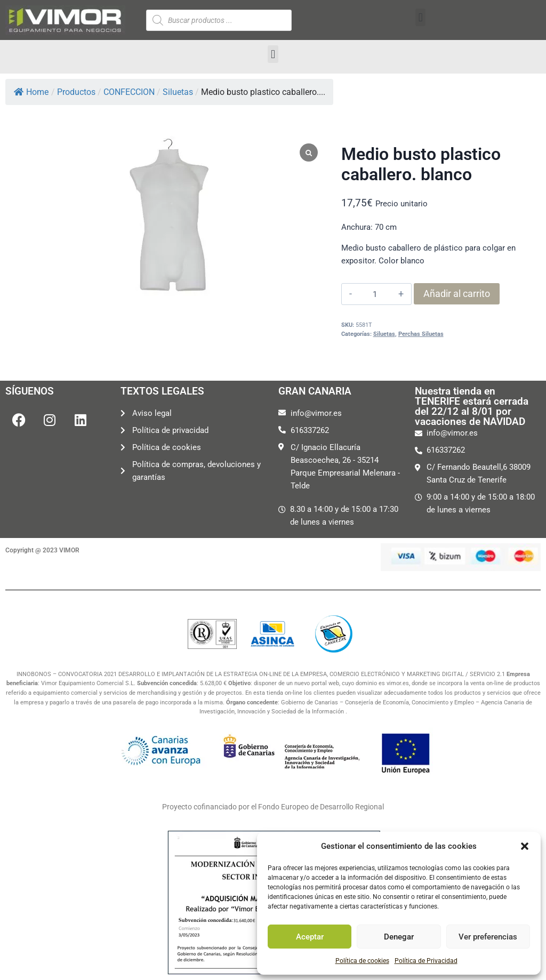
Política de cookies (362, 961)
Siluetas (384, 334)
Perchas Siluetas (421, 334)
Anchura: (357, 227)
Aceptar (310, 937)
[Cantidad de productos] (375, 294)
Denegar (399, 937)
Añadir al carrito (457, 294)
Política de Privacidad (426, 961)
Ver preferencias (488, 937)
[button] (525, 846)
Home (31, 92)
